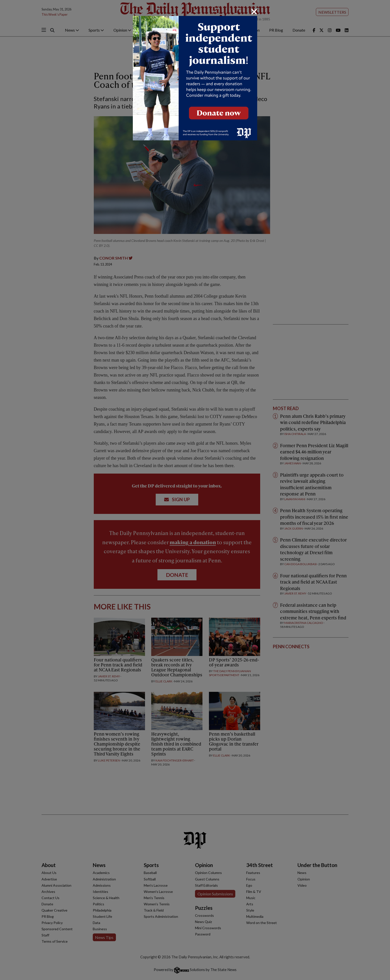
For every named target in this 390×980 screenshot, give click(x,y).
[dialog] (195, 490)
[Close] (254, 12)
